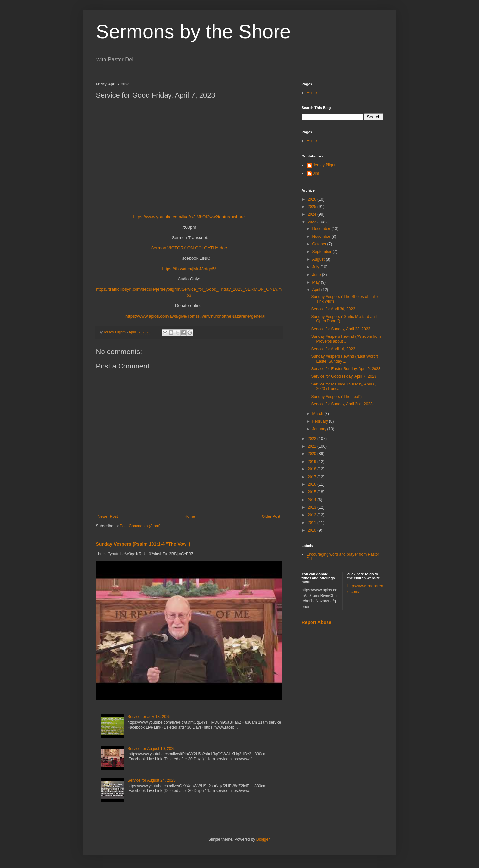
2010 (312, 530)
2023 (312, 222)
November (322, 237)
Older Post (271, 516)
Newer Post (108, 516)
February (320, 421)
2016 (312, 484)
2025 (312, 207)
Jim (316, 173)
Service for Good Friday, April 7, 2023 (344, 376)
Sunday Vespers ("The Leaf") (336, 397)
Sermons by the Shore (193, 32)
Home (190, 516)
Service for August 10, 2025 (151, 749)
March (318, 414)
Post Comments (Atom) (140, 526)
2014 (312, 500)
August (319, 259)
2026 (312, 199)
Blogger (263, 839)
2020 (312, 454)
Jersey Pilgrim (325, 165)
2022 (312, 439)
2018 (312, 469)
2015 (312, 492)
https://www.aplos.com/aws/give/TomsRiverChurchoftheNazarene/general (195, 316)
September (322, 252)
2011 (312, 523)
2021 (312, 446)
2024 (312, 214)
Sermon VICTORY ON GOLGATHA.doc (189, 248)
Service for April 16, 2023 (333, 349)
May (316, 282)
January (320, 429)
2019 (312, 462)
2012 (312, 515)
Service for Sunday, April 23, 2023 (341, 329)
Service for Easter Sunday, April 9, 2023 (346, 369)
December (322, 229)
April (317, 290)
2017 (312, 477)
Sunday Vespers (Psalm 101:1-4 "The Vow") (143, 544)
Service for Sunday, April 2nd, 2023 (342, 404)
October (320, 244)
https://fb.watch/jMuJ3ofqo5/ (189, 269)
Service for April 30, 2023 (333, 309)
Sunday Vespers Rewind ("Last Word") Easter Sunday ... (345, 359)
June (317, 275)
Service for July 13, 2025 (149, 717)
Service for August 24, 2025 (151, 780)
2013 (312, 507)
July (316, 267)
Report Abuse (317, 622)
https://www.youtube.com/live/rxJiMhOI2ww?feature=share (189, 217)
